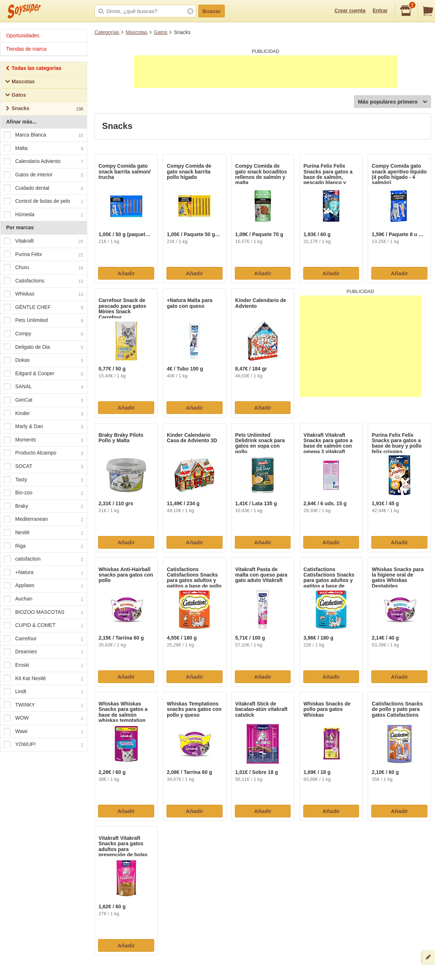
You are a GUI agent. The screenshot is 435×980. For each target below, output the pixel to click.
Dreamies (43, 652)
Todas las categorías (33, 69)
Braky (43, 506)
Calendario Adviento (43, 162)
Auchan (43, 599)
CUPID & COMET (43, 625)
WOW (43, 719)
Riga (43, 546)
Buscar (212, 11)
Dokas (43, 361)
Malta (43, 148)
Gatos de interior (43, 175)
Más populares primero (392, 102)
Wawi (43, 732)
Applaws (43, 586)
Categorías (107, 32)
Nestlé (43, 533)
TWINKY (43, 705)
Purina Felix (43, 255)
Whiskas (43, 294)
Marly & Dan (43, 427)
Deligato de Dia (43, 347)
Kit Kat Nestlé (43, 679)
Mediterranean (43, 520)
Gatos (161, 32)
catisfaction (43, 559)
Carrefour (43, 639)
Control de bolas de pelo (43, 201)
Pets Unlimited (43, 321)
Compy (43, 334)
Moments (43, 440)
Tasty (43, 480)
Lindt (43, 692)
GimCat (43, 400)
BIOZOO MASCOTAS (43, 612)
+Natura (43, 573)
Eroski (43, 665)
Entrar (380, 11)
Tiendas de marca (26, 49)
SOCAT (43, 466)
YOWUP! (43, 745)
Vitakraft (43, 241)
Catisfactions (43, 281)
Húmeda (43, 215)
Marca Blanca (43, 135)
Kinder (43, 414)
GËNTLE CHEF (43, 307)
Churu (43, 268)
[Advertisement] (266, 72)
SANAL (43, 387)
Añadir (126, 273)
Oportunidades (23, 35)
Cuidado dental (43, 188)
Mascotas (136, 32)
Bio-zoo (43, 493)
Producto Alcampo (43, 453)
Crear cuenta (350, 11)
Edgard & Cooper (43, 374)
